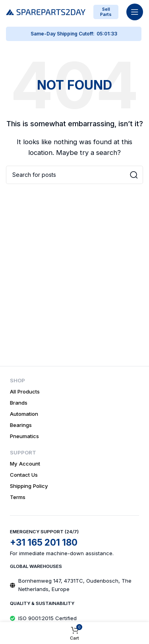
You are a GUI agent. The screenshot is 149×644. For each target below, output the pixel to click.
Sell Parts (106, 12)
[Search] (74, 175)
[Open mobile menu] (135, 12)
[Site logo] (46, 11)
